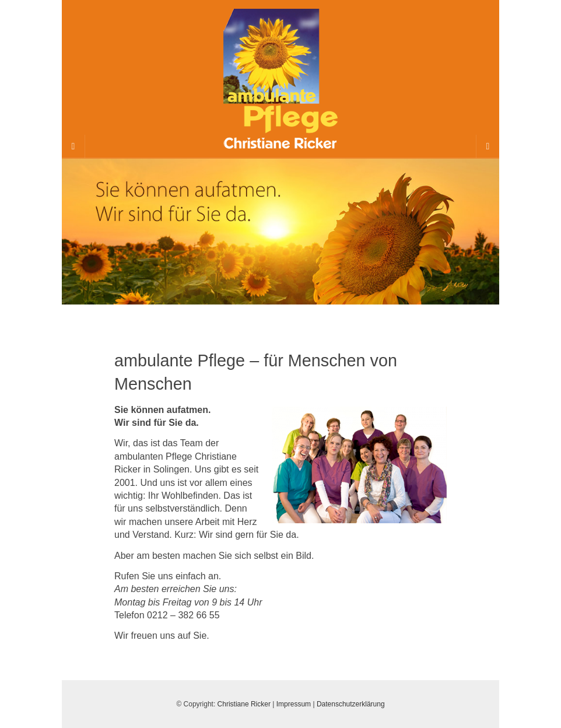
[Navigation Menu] (488, 146)
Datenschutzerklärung (351, 704)
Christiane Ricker (244, 704)
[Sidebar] (73, 146)
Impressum (294, 704)
